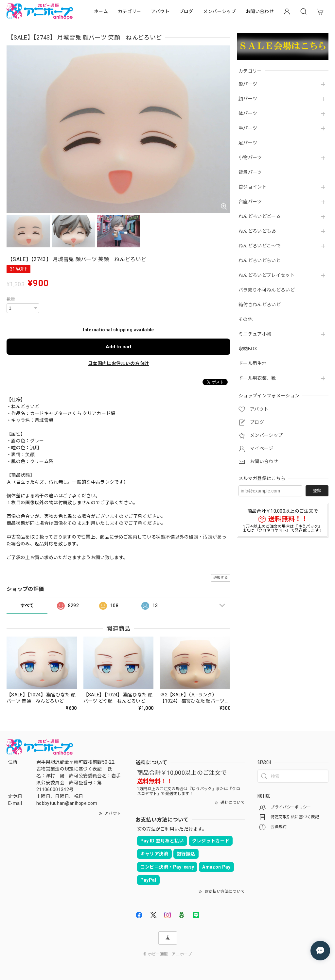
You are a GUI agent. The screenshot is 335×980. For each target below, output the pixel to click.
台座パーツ (250, 202)
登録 (317, 491)
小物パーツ (250, 158)
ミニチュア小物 (255, 334)
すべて (27, 606)
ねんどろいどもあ (257, 231)
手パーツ (248, 128)
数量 (11, 299)
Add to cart (119, 347)
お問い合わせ (260, 11)
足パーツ (248, 143)
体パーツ (248, 113)
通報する (221, 578)
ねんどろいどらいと (260, 260)
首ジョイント (253, 187)
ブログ (186, 11)
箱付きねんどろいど (260, 305)
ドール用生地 (253, 363)
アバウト (160, 11)
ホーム (101, 11)
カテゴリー (130, 11)
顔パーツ (248, 99)
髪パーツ (248, 84)
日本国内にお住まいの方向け (118, 363)
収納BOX (248, 349)
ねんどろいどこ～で (260, 246)
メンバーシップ (220, 11)
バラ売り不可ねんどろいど (267, 290)
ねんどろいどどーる (260, 216)
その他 (246, 319)
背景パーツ (250, 172)
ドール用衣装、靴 (257, 378)
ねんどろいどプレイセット (267, 275)
